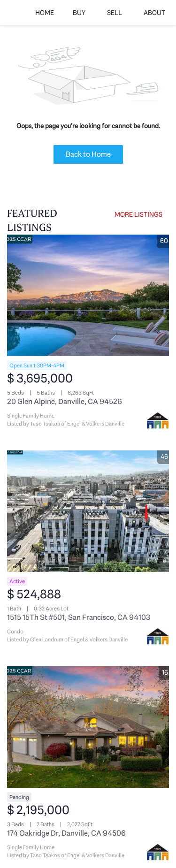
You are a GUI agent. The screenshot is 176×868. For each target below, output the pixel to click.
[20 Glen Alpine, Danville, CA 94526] (88, 295)
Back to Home (88, 154)
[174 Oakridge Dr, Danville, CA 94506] (88, 727)
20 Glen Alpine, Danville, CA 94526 (65, 401)
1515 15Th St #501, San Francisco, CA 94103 (79, 617)
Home (45, 13)
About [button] (154, 13)
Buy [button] (79, 13)
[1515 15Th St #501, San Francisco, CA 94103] (88, 511)
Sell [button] (115, 13)
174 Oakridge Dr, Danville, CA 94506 (66, 833)
